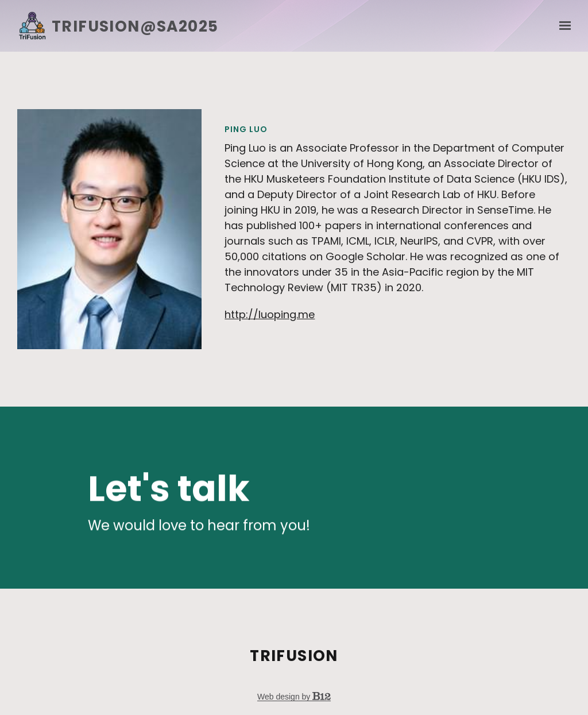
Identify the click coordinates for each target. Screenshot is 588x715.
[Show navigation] (562, 26)
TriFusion (294, 656)
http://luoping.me (270, 314)
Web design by (294, 697)
